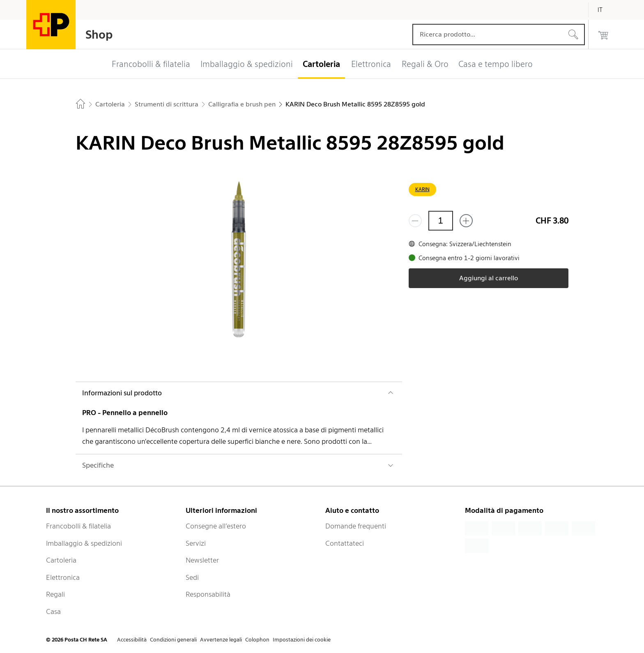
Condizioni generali (173, 640)
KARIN (422, 189)
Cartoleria (61, 560)
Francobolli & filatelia (78, 526)
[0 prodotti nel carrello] (603, 35)
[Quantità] (441, 221)
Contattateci (345, 543)
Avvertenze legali (221, 640)
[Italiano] (606, 10)
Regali (55, 594)
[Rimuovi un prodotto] (415, 221)
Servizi (196, 543)
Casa (53, 611)
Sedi (192, 577)
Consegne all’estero (216, 526)
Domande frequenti (356, 526)
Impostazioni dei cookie (302, 640)
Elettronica (63, 577)
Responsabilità (208, 594)
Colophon (257, 640)
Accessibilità (132, 640)
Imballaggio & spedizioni (84, 543)
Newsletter (202, 560)
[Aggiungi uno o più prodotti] (466, 221)
